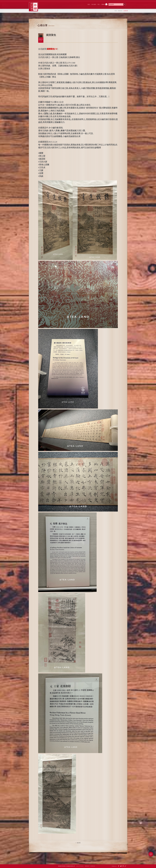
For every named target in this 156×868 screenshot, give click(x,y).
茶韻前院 (47, 6)
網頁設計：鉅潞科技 (90, 866)
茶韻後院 (68, 6)
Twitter (121, 866)
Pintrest (123, 866)
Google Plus (125, 866)
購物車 (104, 4)
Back (78, 843)
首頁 (89, 4)
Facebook (119, 866)
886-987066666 (81, 866)
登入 (99, 4)
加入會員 (94, 4)
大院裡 (58, 6)
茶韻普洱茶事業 (33, 7)
